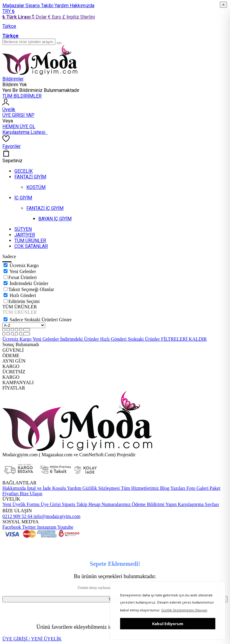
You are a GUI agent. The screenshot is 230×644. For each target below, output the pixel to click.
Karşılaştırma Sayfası (198, 504)
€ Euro (55, 17)
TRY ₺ (9, 11)
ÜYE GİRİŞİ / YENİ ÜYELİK (32, 639)
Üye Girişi (51, 504)
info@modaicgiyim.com (56, 516)
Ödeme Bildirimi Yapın (154, 504)
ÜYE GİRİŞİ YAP (18, 115)
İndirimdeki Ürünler (29, 283)
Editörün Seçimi (24, 301)
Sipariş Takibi (40, 6)
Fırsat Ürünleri (23, 277)
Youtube (65, 527)
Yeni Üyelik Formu (21, 504)
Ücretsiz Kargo (24, 265)
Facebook (12, 527)
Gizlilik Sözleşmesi (100, 488)
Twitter (28, 527)
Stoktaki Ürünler (144, 339)
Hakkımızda (82, 6)
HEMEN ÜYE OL (19, 126)
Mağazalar (14, 6)
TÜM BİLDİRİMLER (22, 96)
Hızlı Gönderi (23, 295)
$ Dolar (40, 17)
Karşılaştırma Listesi (25, 132)
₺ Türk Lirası (17, 17)
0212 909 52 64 (17, 516)
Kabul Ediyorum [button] (168, 624)
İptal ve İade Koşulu (46, 488)
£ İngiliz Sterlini (79, 17)
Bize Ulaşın (30, 494)
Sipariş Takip (75, 504)
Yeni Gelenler (23, 271)
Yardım (62, 6)
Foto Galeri (197, 488)
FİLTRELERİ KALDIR (184, 339)
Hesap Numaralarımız (109, 504)
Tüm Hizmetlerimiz (139, 488)
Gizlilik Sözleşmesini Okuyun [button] (184, 610)
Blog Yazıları (172, 488)
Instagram (46, 527)
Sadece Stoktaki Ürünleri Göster (41, 320)
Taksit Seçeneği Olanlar (31, 289)
